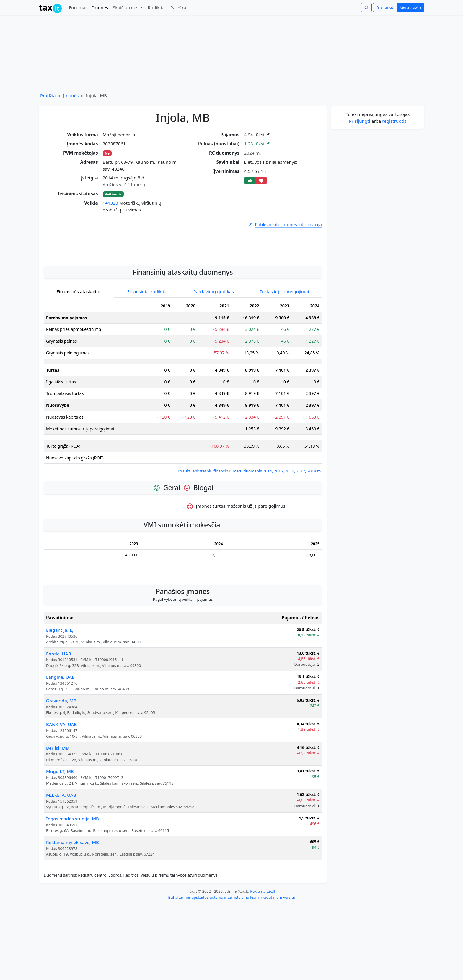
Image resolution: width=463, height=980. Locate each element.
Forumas (78, 7)
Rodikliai (156, 7)
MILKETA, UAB (61, 870)
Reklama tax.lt (263, 966)
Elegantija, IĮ (59, 705)
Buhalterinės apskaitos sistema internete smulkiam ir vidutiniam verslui (231, 972)
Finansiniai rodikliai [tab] (147, 367)
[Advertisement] (183, 319)
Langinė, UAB (60, 752)
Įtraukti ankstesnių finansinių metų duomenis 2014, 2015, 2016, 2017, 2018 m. (250, 546)
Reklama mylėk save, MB (72, 917)
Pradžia (48, 95)
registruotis (394, 121)
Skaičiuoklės (126, 7)
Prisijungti (385, 7)
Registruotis (410, 7)
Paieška (178, 7)
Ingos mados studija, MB (72, 894)
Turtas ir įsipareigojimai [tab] (284, 367)
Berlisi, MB (57, 823)
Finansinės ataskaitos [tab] (79, 367)
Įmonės (100, 7)
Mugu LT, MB (60, 846)
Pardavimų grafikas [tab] (214, 367)
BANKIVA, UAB (61, 799)
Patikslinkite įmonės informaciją (284, 225)
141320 (110, 203)
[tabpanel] (183, 462)
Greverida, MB (61, 776)
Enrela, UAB (59, 729)
